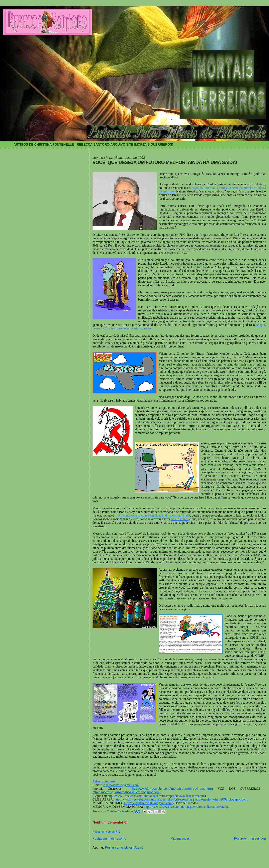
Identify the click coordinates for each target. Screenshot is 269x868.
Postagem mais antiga (250, 838)
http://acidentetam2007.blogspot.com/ (222, 799)
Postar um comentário (106, 832)
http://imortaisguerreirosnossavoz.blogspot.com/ (127, 792)
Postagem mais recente (109, 838)
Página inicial (180, 838)
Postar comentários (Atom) (124, 847)
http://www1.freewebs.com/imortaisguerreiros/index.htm (171, 789)
